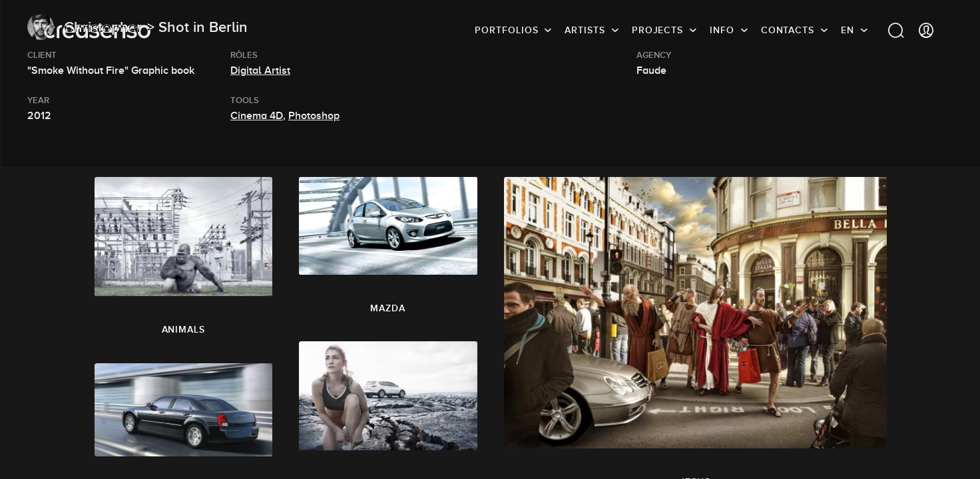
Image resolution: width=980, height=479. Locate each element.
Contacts (788, 30)
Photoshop (314, 116)
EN (848, 30)
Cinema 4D (257, 116)
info (722, 30)
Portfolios (506, 30)
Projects (657, 30)
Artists (585, 30)
